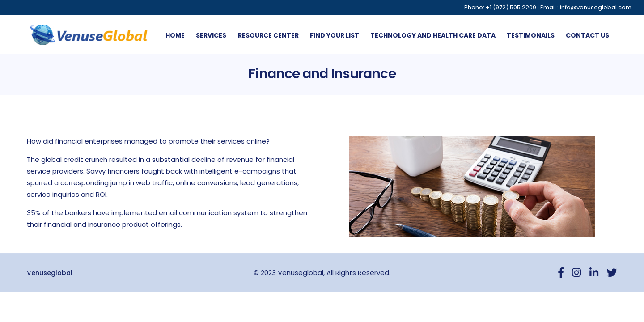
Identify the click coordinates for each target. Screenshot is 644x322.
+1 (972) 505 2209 (511, 7)
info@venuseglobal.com (596, 7)
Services (211, 35)
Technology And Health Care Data (433, 35)
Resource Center (268, 35)
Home (175, 35)
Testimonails (531, 35)
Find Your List (335, 35)
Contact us (587, 35)
